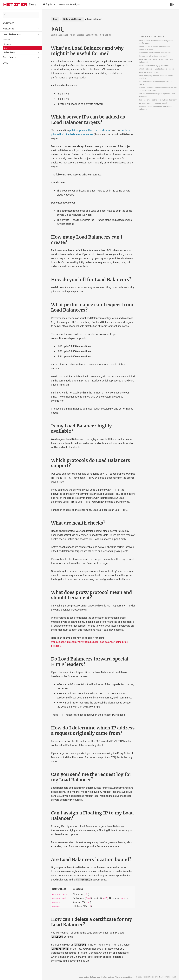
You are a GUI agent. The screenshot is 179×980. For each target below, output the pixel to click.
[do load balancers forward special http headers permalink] (45, 659)
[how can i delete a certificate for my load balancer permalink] (45, 919)
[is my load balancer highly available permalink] (45, 426)
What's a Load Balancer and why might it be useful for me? (156, 42)
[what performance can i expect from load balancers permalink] (45, 305)
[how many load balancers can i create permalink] (45, 237)
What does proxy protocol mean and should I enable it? (157, 77)
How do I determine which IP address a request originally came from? (158, 89)
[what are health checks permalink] (45, 523)
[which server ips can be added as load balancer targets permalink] (45, 117)
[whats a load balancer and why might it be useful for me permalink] (45, 48)
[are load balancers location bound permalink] (45, 860)
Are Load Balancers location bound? (153, 103)
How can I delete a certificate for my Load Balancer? (156, 108)
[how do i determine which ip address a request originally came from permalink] (45, 728)
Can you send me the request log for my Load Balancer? (157, 95)
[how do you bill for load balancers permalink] (45, 280)
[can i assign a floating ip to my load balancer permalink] (45, 813)
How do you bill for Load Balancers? (153, 56)
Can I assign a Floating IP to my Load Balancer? (158, 100)
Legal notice (84, 977)
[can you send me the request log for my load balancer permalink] (45, 774)
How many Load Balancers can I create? (155, 53)
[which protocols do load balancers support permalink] (45, 460)
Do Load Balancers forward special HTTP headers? (156, 83)
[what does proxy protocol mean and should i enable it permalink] (45, 592)
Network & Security (73, 19)
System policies (108, 977)
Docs (55, 19)
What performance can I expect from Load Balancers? (156, 61)
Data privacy (95, 977)
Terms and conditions (124, 977)
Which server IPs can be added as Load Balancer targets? (155, 48)
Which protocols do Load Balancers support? (157, 69)
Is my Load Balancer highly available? (154, 66)
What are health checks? (149, 72)
